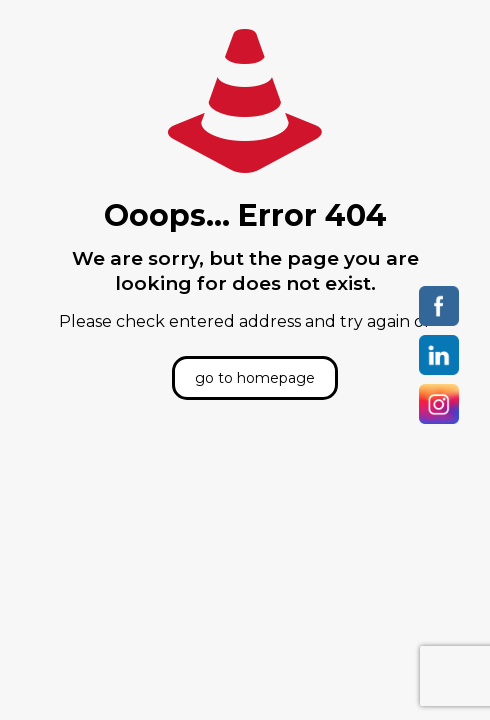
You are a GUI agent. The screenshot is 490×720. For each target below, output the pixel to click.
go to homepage (255, 378)
